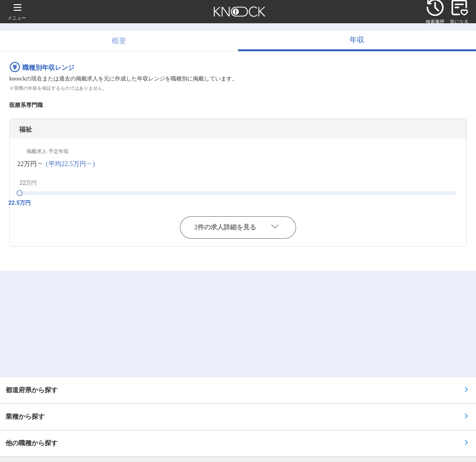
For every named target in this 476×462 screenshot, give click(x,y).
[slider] (20, 193)
